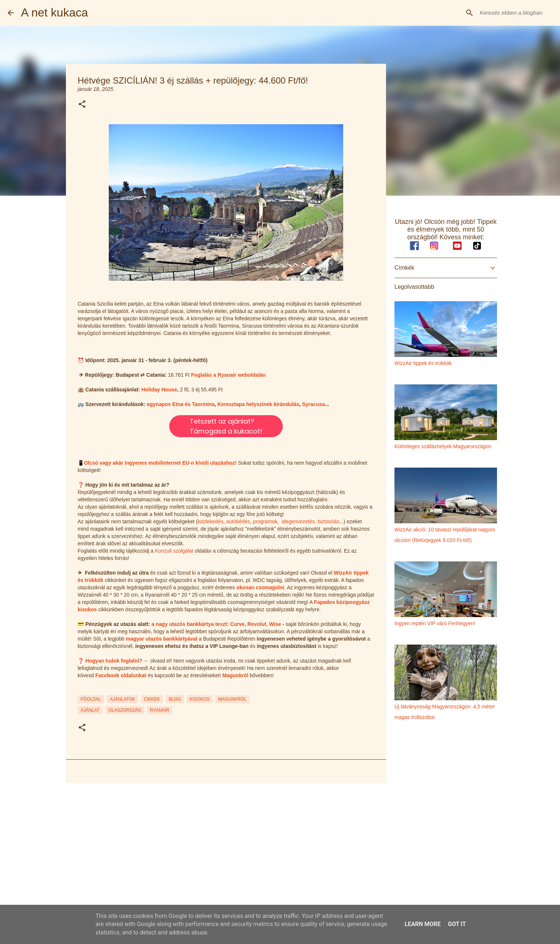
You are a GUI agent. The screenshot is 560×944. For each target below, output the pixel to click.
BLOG (175, 699)
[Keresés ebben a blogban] (515, 13)
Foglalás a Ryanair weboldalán (229, 375)
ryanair (160, 710)
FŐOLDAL (91, 699)
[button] (82, 105)
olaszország (125, 710)
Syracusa (314, 404)
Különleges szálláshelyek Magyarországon (443, 446)
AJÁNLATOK (123, 699)
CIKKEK (152, 699)
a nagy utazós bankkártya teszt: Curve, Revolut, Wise (216, 624)
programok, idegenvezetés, (285, 521)
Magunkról (235, 675)
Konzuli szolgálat (174, 551)
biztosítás (328, 521)
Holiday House (159, 390)
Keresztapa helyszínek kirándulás (258, 404)
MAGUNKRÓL (232, 699)
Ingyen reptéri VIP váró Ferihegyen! (435, 623)
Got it (457, 924)
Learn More (423, 924)
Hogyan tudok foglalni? (114, 661)
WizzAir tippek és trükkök (423, 363)
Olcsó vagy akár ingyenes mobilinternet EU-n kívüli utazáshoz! (160, 463)
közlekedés (211, 521)
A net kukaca (54, 12)
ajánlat (90, 710)
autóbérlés (238, 521)
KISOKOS (200, 699)
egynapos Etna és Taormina (181, 404)
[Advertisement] (226, 845)
